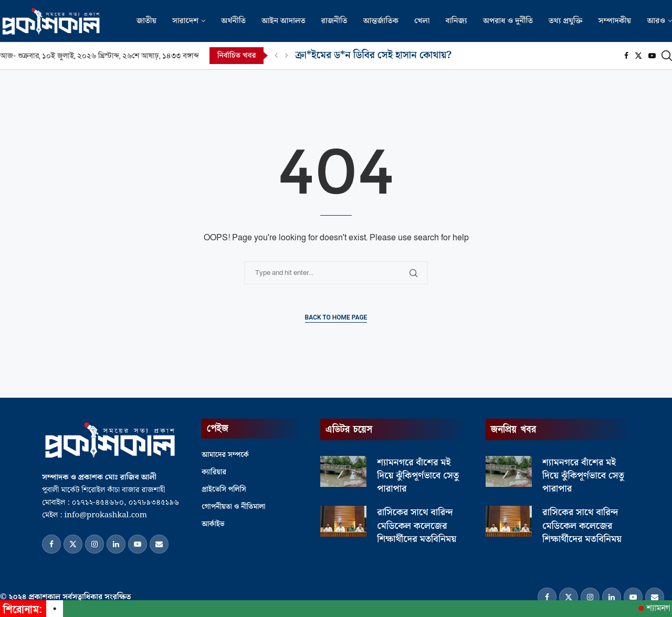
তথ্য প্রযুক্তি (566, 21)
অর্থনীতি (233, 21)
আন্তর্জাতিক (380, 21)
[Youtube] (652, 56)
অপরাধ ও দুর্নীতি (508, 21)
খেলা (422, 21)
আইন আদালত (283, 21)
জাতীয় (146, 21)
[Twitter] (638, 56)
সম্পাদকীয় (615, 21)
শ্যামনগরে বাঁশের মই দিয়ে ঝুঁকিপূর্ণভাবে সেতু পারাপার (418, 476)
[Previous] (276, 56)
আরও (656, 21)
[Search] (667, 56)
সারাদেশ (185, 21)
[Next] (287, 56)
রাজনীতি (334, 21)
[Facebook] (626, 56)
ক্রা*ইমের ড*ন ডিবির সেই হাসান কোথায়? (373, 55)
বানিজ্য (456, 21)
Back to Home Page (336, 317)
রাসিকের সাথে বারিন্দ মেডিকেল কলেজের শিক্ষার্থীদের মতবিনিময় (417, 525)
